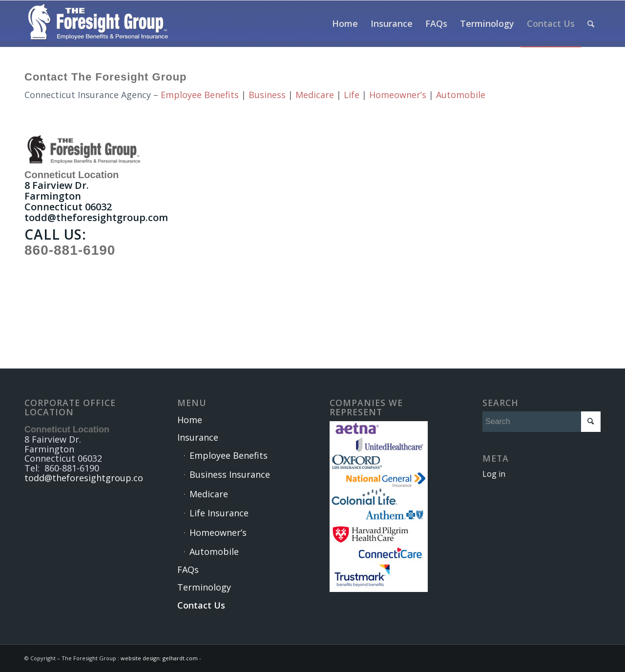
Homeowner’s (398, 95)
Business (267, 95)
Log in (494, 474)
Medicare (315, 95)
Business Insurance (230, 474)
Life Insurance (219, 513)
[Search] (591, 24)
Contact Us (201, 605)
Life (352, 95)
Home (190, 420)
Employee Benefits (200, 95)
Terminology (204, 587)
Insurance (198, 437)
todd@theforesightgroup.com (96, 217)
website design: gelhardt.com (160, 658)
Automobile (461, 95)
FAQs (188, 570)
